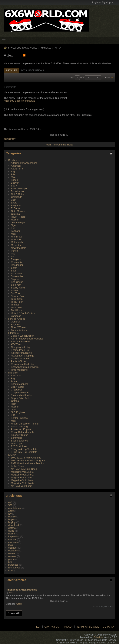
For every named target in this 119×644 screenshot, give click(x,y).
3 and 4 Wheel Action (23, 336)
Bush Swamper (19, 188)
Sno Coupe (17, 282)
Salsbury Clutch (20, 435)
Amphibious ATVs (21, 341)
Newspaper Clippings (23, 356)
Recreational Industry (23, 364)
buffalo (12, 517)
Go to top (109, 627)
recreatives (14, 568)
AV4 (13, 177)
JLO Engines (18, 412)
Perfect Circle (18, 361)
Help (37, 627)
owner (12, 553)
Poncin (15, 251)
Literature (13, 333)
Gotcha (15, 401)
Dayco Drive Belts (21, 398)
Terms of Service (88, 627)
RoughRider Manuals (22, 432)
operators (13, 551)
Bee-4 (14, 186)
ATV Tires (16, 344)
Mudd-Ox (16, 239)
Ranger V (16, 259)
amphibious (15, 508)
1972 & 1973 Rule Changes (26, 458)
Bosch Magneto (19, 384)
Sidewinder (17, 276)
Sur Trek (16, 293)
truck (11, 570)
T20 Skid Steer (19, 446)
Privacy (68, 627)
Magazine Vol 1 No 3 (22, 477)
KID (13, 415)
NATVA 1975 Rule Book (24, 469)
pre (10, 562)
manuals (13, 542)
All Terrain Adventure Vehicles (27, 339)
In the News (17, 466)
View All (14, 613)
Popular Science (20, 358)
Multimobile (17, 242)
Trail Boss (16, 310)
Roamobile (17, 262)
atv (10, 514)
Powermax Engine (21, 429)
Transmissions (19, 330)
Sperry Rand (18, 288)
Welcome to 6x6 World (24, 48)
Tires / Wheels (19, 327)
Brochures (14, 160)
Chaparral (16, 390)
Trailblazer (17, 307)
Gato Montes (18, 211)
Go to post (10, 139)
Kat (13, 228)
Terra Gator (17, 299)
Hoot (13, 404)
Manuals (46, 48)
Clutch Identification (22, 395)
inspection (14, 536)
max (11, 545)
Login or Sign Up (103, 2)
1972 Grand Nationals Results (27, 463)
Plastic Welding (19, 426)
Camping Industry (21, 347)
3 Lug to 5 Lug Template (24, 452)
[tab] (12, 70)
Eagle (14, 203)
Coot (13, 200)
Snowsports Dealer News (25, 367)
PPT (13, 256)
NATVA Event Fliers (22, 486)
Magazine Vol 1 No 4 (22, 480)
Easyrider (16, 205)
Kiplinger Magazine (21, 353)
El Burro (15, 208)
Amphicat (16, 166)
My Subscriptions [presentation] (33, 70)
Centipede (17, 197)
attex (11, 511)
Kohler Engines (19, 418)
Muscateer (17, 245)
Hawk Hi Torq (18, 217)
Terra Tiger (17, 302)
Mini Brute (17, 237)
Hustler (15, 220)
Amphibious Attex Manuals (21, 590)
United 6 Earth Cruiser (23, 313)
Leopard (15, 231)
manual (12, 539)
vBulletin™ (98, 637)
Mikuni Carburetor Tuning (25, 424)
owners (12, 556)
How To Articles (17, 319)
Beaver (15, 183)
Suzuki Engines (19, 441)
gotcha (12, 528)
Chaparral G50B (20, 392)
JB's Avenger (18, 222)
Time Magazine (19, 370)
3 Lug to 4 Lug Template (24, 449)
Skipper (15, 279)
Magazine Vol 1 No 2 (22, 475)
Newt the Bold (19, 248)
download (14, 525)
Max (13, 234)
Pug (13, 254)
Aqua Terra (17, 169)
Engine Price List (20, 350)
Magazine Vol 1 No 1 (22, 472)
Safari (14, 268)
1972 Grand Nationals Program (28, 460)
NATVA (12, 455)
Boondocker (17, 191)
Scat (13, 271)
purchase (13, 565)
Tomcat (15, 305)
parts (11, 559)
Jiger (14, 225)
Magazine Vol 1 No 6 (22, 483)
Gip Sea (15, 214)
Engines (15, 324)
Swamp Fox (17, 296)
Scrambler (17, 273)
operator (13, 548)
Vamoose (16, 316)
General (15, 322)
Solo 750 (16, 285)
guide (11, 531)
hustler (12, 534)
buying (12, 522)
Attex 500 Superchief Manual (20, 101)
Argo (13, 171)
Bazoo (14, 180)
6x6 (10, 502)
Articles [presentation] (12, 70)
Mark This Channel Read (60, 145)
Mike (11, 593)
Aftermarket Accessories (24, 163)
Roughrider (17, 265)
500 (10, 505)
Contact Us (52, 627)
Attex (14, 174)
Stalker (15, 290)
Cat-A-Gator (18, 194)
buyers (12, 519)
